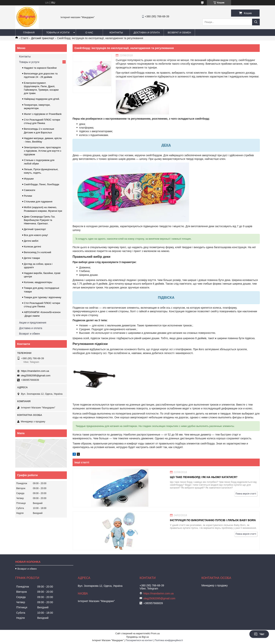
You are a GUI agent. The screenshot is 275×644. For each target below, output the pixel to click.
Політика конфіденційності (169, 640)
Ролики (28, 196)
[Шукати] (256, 22)
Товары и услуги (58, 33)
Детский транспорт (43, 38)
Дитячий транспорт (35, 229)
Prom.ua (155, 634)
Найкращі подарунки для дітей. (42, 99)
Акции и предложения (33, 323)
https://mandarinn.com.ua (35, 371)
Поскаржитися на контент (139, 640)
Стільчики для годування (38, 202)
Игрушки (29, 179)
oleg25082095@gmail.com (36, 376)
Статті (24, 38)
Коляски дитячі (32, 247)
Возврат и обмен (179, 33)
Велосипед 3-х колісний (38, 252)
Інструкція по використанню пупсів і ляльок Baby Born (213, 520)
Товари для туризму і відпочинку (43, 297)
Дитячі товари (32, 258)
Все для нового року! (36, 235)
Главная (29, 33)
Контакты (116, 33)
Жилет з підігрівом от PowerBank (43, 114)
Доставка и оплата (147, 33)
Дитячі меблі (31, 241)
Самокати (30, 190)
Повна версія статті (246, 494)
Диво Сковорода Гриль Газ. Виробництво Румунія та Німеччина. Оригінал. (40, 220)
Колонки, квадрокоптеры (38, 282)
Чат (259, 634)
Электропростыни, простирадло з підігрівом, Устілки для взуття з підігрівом (42, 151)
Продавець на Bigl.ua (137, 637)
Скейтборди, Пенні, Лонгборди (42, 184)
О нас (89, 33)
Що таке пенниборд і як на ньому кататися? (204, 477)
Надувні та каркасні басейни (40, 68)
